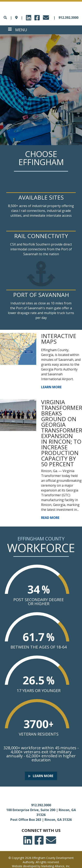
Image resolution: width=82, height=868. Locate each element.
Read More (50, 518)
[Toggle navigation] (18, 30)
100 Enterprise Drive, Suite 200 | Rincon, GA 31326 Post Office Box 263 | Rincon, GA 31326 (41, 815)
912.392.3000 (68, 18)
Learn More (51, 387)
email (47, 16)
